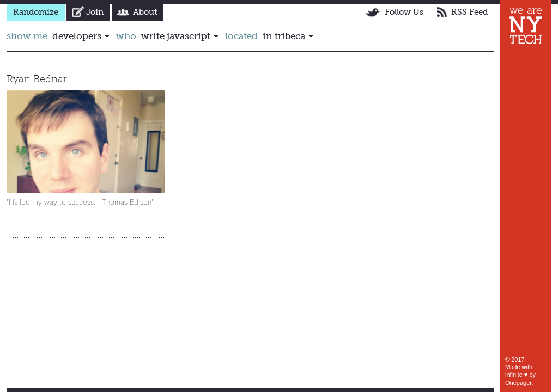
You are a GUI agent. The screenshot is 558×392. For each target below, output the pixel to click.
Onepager (518, 383)
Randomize (36, 12)
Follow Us (404, 12)
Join (95, 12)
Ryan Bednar (37, 79)
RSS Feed (469, 12)
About (145, 12)
